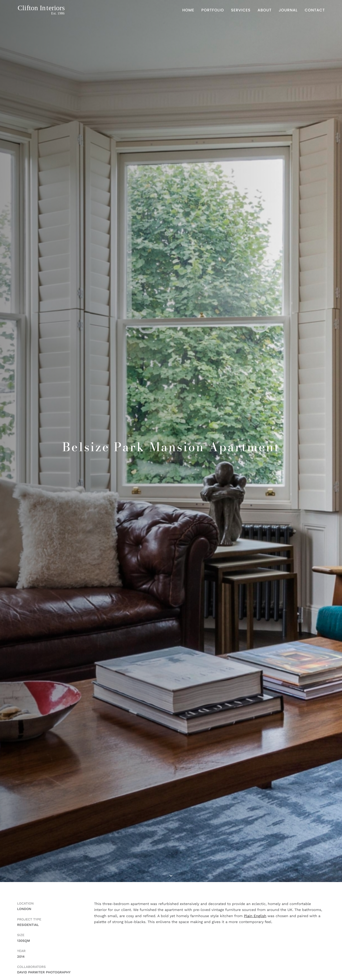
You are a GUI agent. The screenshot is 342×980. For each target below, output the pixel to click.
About (265, 10)
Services (241, 10)
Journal (288, 10)
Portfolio (213, 10)
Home (188, 10)
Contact (315, 10)
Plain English (255, 916)
